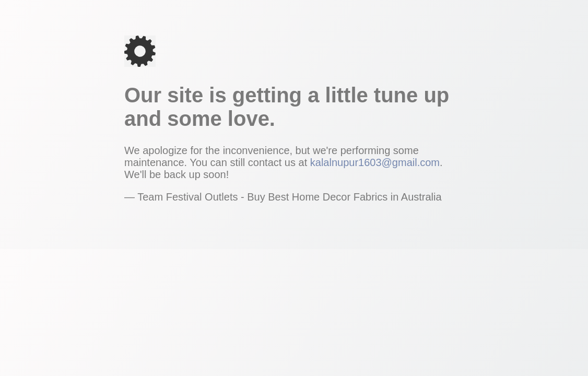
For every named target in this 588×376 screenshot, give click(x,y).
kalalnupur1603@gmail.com (375, 162)
